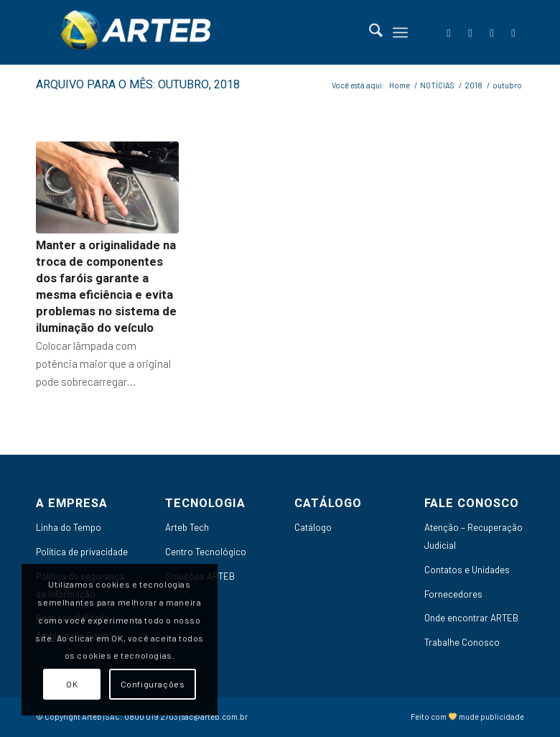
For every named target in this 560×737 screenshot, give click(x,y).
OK (72, 684)
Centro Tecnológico (206, 552)
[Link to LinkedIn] (470, 32)
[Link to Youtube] (492, 32)
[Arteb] (133, 32)
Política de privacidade (82, 552)
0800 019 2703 (151, 717)
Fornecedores (453, 594)
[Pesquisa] (369, 32)
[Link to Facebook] (449, 32)
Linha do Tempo (69, 527)
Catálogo (313, 527)
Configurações (153, 684)
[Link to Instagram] (513, 32)
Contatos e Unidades (467, 570)
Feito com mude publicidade (467, 717)
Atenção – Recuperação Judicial (473, 536)
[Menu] (400, 32)
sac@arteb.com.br (215, 717)
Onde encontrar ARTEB (471, 618)
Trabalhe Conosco (462, 642)
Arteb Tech (187, 527)
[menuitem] (369, 32)
